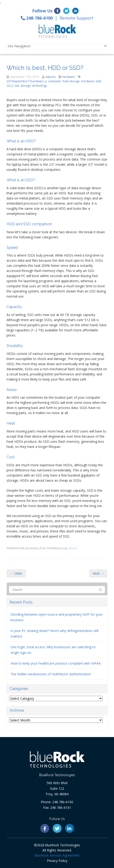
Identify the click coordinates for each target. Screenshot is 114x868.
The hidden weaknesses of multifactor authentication (51, 674)
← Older (16, 573)
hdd (98, 81)
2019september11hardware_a (27, 81)
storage (26, 86)
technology (40, 86)
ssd (17, 86)
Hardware (68, 77)
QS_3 (10, 86)
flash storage (71, 81)
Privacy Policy (57, 861)
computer (55, 81)
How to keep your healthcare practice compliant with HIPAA (56, 663)
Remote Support (76, 18)
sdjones (50, 77)
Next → (98, 573)
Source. (73, 548)
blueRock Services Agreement (57, 855)
